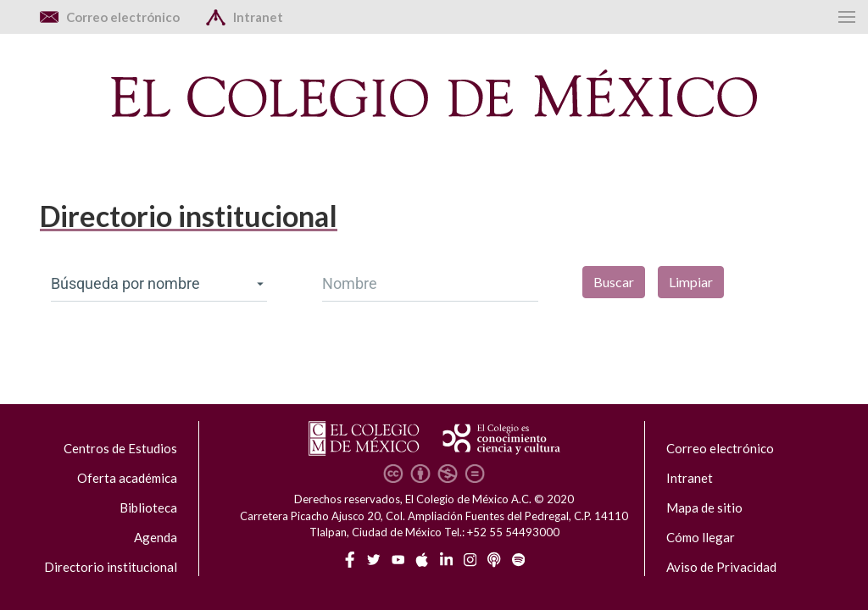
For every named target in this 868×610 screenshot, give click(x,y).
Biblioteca (148, 507)
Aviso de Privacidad (721, 567)
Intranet (690, 478)
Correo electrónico (720, 448)
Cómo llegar (701, 537)
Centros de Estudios (120, 448)
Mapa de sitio (704, 507)
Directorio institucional (111, 567)
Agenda (156, 537)
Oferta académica (127, 478)
